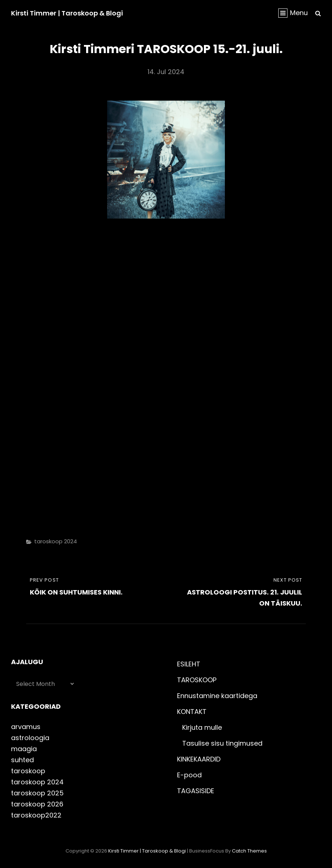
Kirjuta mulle (202, 727)
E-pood (189, 775)
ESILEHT (189, 664)
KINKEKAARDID (199, 759)
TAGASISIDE (196, 791)
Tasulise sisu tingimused (222, 743)
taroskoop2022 (36, 815)
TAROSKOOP (197, 680)
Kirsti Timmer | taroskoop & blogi (67, 13)
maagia (24, 749)
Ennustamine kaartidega (217, 696)
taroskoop (28, 771)
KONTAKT (192, 712)
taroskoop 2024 (56, 541)
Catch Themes (249, 851)
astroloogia (30, 738)
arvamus (26, 727)
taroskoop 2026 (37, 804)
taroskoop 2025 (37, 793)
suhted (22, 760)
